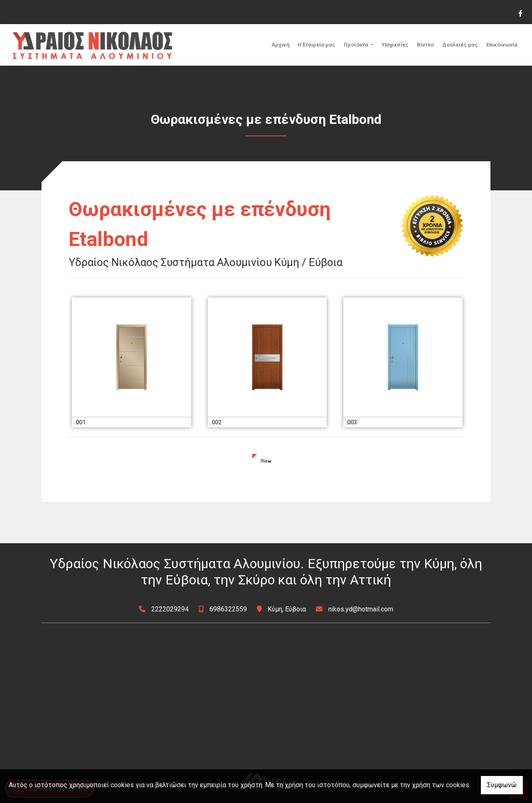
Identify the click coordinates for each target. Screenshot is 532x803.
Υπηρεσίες (395, 45)
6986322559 (228, 609)
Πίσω (266, 461)
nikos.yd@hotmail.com (361, 609)
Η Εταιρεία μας (316, 45)
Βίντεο (425, 45)
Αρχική (280, 45)
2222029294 (170, 609)
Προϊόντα (357, 45)
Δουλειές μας (460, 45)
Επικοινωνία (502, 45)
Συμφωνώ (502, 785)
